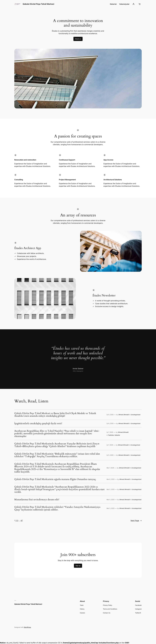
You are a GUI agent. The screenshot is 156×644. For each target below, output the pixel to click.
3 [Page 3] (18, 521)
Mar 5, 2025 (111, 489)
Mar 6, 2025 (111, 479)
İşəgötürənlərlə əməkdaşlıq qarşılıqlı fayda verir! (38, 423)
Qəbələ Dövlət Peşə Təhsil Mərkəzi (38, 4)
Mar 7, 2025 (110, 468)
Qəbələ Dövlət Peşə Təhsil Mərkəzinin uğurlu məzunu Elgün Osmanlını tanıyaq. (55, 479)
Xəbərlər (117, 435)
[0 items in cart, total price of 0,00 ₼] (140, 4)
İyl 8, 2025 (110, 423)
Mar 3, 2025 (111, 508)
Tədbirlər (111, 435)
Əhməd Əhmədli (124, 415)
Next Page (136, 521)
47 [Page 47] (22, 521)
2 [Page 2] (16, 521)
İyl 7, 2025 (110, 432)
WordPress (27, 627)
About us (78, 39)
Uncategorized (136, 415)
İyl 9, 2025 (110, 415)
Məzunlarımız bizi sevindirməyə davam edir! (37, 500)
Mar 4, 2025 (111, 500)
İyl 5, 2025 (110, 455)
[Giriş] (134, 4)
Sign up (78, 566)
